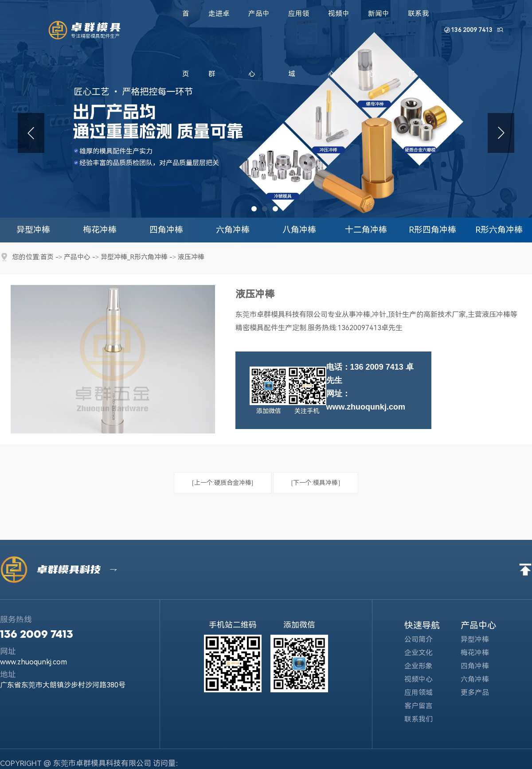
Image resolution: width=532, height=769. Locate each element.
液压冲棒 (191, 257)
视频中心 (425, 677)
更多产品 (480, 690)
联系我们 (425, 716)
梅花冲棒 (100, 230)
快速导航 (422, 623)
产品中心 (77, 257)
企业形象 (425, 663)
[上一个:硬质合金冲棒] (223, 480)
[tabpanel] (266, 109)
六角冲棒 (233, 230)
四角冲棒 (166, 230)
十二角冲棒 (366, 230)
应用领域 (425, 690)
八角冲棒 (299, 230)
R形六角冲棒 (499, 230)
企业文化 (424, 650)
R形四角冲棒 (432, 230)
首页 (47, 257)
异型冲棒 (33, 230)
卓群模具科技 (73, 567)
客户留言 (425, 703)
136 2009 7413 (472, 30)
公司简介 (425, 637)
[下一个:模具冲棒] (316, 480)
